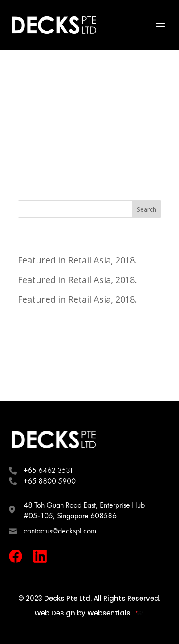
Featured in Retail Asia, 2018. (77, 260)
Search (146, 209)
